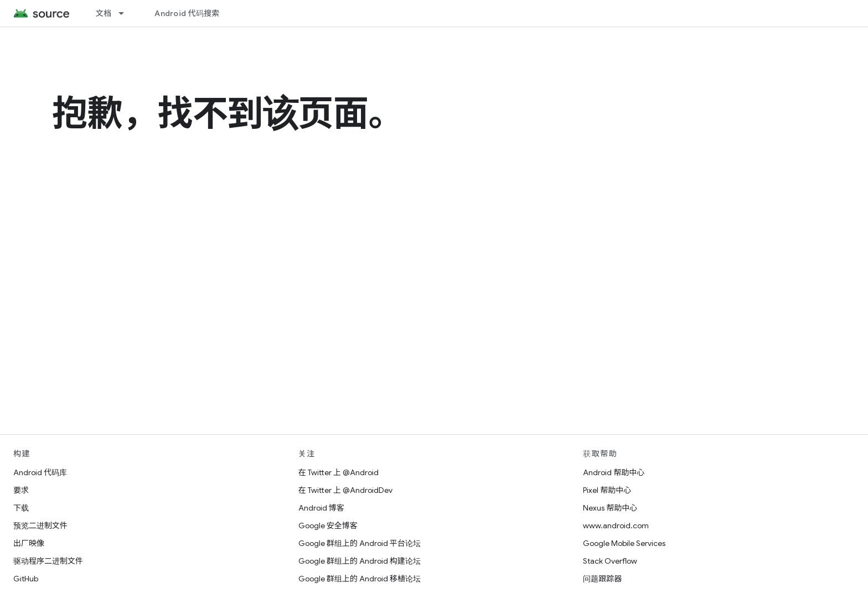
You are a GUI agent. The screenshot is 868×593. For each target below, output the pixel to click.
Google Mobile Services (624, 543)
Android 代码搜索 (187, 13)
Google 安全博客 (328, 526)
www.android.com (616, 526)
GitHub (26, 579)
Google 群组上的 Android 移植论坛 (360, 579)
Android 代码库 (40, 472)
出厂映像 (29, 543)
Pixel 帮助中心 (607, 490)
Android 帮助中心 (614, 472)
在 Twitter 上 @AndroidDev (345, 490)
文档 (104, 13)
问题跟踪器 (602, 579)
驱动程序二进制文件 (48, 561)
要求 (21, 490)
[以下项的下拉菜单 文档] (126, 13)
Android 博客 (321, 508)
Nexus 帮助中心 (610, 508)
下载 (21, 508)
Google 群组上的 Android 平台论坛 (360, 543)
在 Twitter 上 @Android (339, 472)
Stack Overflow (610, 561)
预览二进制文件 (40, 526)
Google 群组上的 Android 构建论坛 (360, 561)
